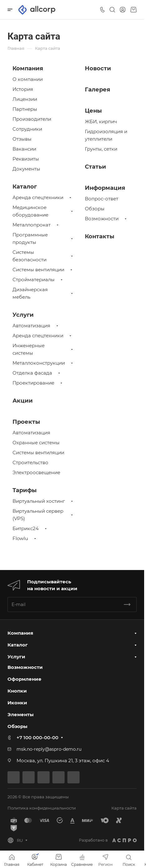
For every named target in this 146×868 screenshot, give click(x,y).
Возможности (102, 219)
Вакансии (24, 149)
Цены (93, 111)
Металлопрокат (32, 225)
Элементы (21, 714)
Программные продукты (30, 238)
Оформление (24, 679)
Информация (105, 188)
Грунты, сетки (101, 149)
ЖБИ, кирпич (101, 121)
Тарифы (24, 490)
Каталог (25, 187)
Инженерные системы (29, 349)
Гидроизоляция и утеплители (106, 135)
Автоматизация (31, 326)
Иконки (17, 703)
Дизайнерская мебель (30, 293)
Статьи (95, 167)
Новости (98, 68)
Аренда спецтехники (38, 197)
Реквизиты (26, 159)
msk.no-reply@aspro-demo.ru (49, 749)
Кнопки (17, 691)
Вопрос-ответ (102, 199)
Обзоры (95, 209)
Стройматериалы (34, 280)
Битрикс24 (26, 528)
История (23, 89)
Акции (23, 401)
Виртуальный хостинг (39, 501)
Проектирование (33, 383)
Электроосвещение (36, 472)
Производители (32, 119)
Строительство (30, 462)
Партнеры (25, 109)
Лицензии (25, 99)
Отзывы (22, 139)
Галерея (97, 90)
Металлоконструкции (39, 363)
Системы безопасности (29, 256)
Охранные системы (36, 443)
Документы (26, 169)
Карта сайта (124, 808)
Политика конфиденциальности (42, 808)
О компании (28, 79)
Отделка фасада (32, 373)
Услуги (23, 315)
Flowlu (20, 538)
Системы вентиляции (38, 270)
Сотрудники (27, 129)
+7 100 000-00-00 (37, 737)
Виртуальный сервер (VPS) (38, 515)
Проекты (26, 422)
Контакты (100, 236)
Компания (28, 68)
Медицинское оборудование (30, 211)
